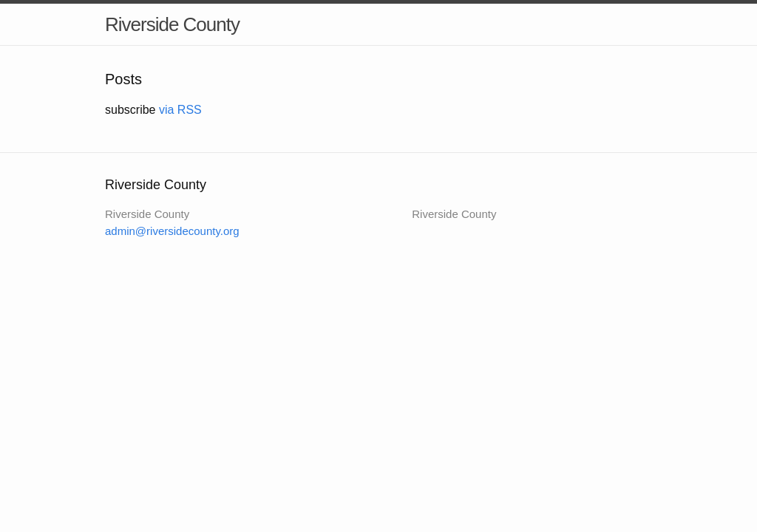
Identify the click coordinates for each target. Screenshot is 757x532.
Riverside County (172, 24)
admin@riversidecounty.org (172, 231)
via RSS (180, 110)
